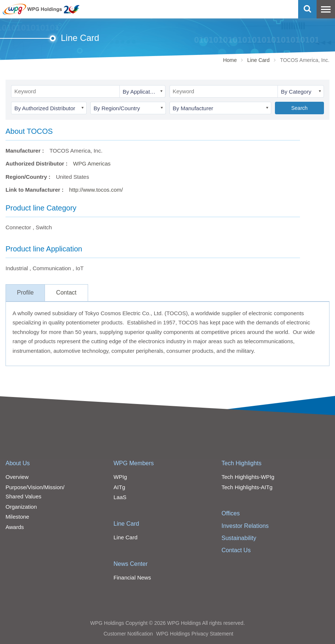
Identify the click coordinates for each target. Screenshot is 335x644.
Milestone (17, 517)
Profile (25, 293)
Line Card (259, 60)
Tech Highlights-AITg (247, 487)
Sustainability (239, 538)
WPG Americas (92, 163)
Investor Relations (245, 526)
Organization (21, 507)
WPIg (120, 477)
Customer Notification (128, 634)
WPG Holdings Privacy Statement (195, 634)
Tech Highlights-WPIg (248, 477)
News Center (130, 564)
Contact (66, 293)
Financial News (132, 577)
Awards (15, 527)
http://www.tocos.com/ (96, 190)
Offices (231, 513)
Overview (17, 477)
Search (299, 108)
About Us (18, 463)
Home (230, 60)
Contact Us (236, 550)
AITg (119, 487)
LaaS (120, 497)
